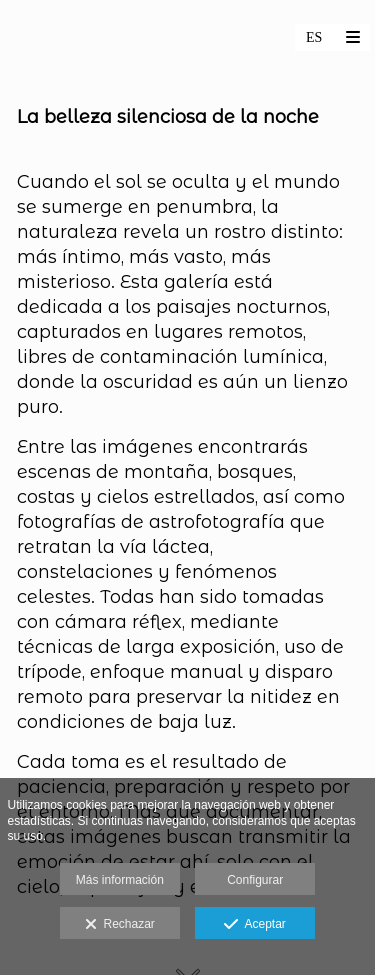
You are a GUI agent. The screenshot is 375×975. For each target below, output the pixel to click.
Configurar (255, 880)
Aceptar (254, 925)
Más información (120, 880)
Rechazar (120, 925)
